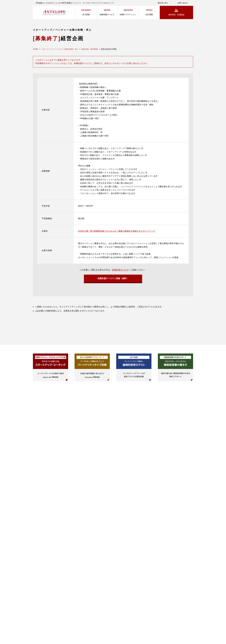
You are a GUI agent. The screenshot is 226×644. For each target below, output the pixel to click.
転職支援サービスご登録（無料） (113, 279)
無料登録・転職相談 (176, 15)
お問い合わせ (182, 3)
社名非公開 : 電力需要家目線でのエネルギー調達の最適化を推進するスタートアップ (117, 231)
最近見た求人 (163, 3)
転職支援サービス (120, 270)
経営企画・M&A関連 (90, 49)
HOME (36, 49)
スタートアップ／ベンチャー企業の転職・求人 (60, 49)
